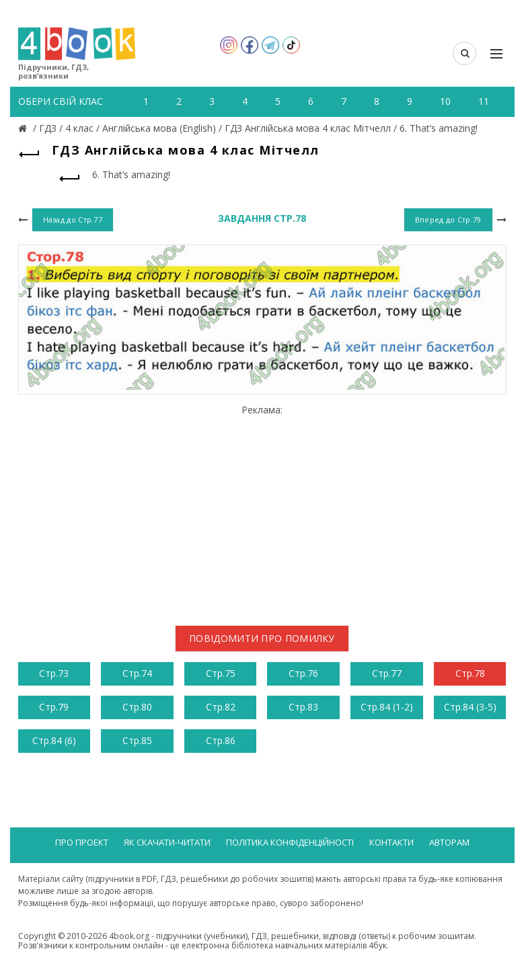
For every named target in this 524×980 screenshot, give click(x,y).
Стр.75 (221, 673)
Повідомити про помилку (262, 638)
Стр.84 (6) (54, 740)
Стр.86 (221, 740)
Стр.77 (387, 673)
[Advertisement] (262, 509)
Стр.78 (470, 673)
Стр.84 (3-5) (470, 707)
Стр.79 (54, 707)
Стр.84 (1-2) (387, 707)
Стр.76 (303, 673)
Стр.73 (54, 673)
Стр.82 (221, 707)
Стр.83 (303, 707)
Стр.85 (137, 740)
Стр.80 (137, 707)
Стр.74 (137, 673)
